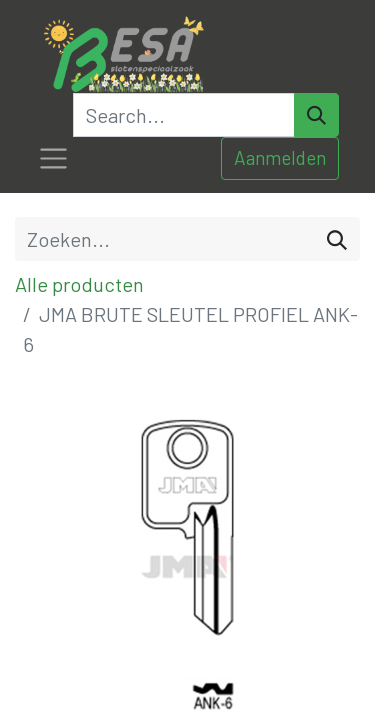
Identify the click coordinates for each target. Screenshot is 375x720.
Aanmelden (280, 157)
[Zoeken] (337, 239)
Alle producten (79, 284)
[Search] (316, 115)
